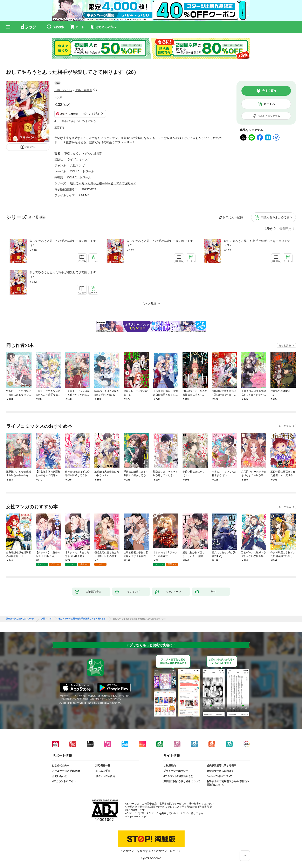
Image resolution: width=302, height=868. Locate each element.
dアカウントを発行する (136, 851)
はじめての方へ (61, 766)
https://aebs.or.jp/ (137, 816)
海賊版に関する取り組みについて (182, 781)
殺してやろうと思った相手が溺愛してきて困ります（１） (63, 243)
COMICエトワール (82, 171)
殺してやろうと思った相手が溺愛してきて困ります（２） (160, 243)
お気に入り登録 (233, 217)
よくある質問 (103, 771)
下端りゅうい (63, 90)
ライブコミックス (79, 159)
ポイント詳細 (91, 114)
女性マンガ (77, 165)
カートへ (269, 104)
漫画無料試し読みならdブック (20, 619)
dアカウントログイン (64, 781)
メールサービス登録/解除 (66, 771)
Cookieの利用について (219, 776)
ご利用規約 (170, 766)
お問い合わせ (60, 776)
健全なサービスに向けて (220, 771)
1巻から (271, 229)
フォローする (95, 90)
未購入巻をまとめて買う (276, 217)
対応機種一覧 (103, 766)
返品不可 (59, 128)
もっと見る (285, 345)
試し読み (30, 147)
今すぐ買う (269, 91)
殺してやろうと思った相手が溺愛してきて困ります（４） (63, 274)
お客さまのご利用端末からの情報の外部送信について (228, 783)
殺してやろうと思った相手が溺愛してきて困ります (103, 183)
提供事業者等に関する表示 (221, 766)
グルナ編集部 (84, 90)
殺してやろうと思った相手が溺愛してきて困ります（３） (257, 243)
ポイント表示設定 (105, 776)
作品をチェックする (269, 116)
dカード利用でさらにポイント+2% (74, 121)
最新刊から (288, 229)
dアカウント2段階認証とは (178, 776)
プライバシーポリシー (176, 771)
